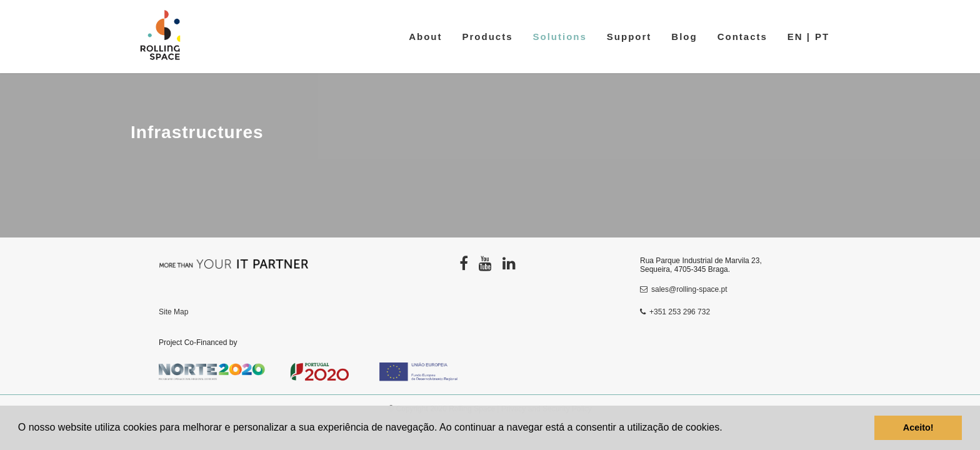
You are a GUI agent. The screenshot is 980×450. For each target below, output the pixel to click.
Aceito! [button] (918, 427)
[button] (727, 429)
